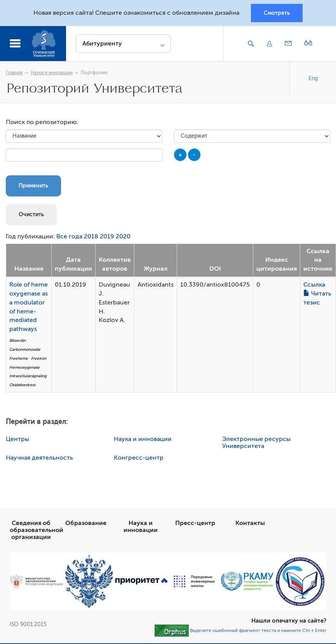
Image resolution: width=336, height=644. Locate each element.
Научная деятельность (39, 458)
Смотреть (277, 13)
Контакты (250, 523)
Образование (86, 523)
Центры (17, 439)
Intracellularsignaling (28, 376)
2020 (123, 236)
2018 (91, 236)
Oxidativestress (22, 385)
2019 (107, 236)
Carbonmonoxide (25, 349)
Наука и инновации (52, 73)
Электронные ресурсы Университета (256, 443)
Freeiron (39, 358)
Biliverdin (17, 340)
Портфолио (94, 73)
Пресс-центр (195, 523)
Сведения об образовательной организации (37, 530)
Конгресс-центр (139, 458)
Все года (69, 236)
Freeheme (19, 358)
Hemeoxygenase (24, 367)
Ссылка (314, 285)
